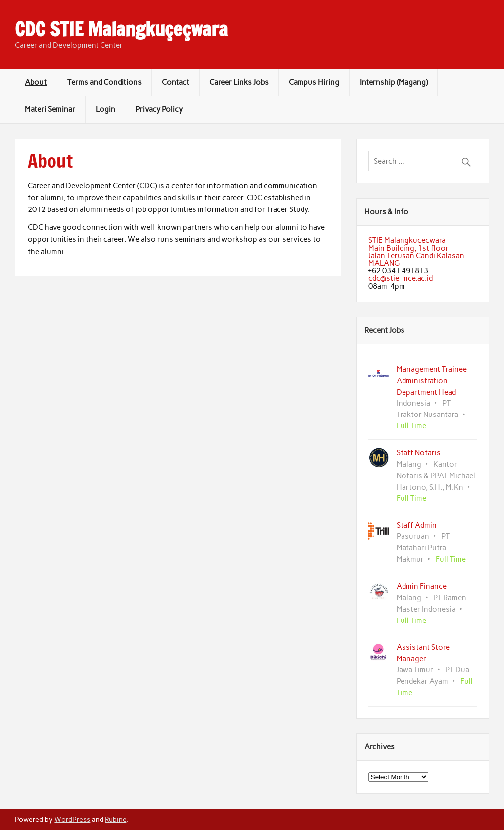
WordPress (72, 819)
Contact (175, 82)
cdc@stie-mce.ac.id (401, 278)
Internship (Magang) (394, 82)
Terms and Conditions (104, 82)
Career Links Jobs (239, 82)
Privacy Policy (159, 109)
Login (105, 109)
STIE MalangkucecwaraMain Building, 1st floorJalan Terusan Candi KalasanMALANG (416, 252)
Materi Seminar (50, 109)
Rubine (116, 819)
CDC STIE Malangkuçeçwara (121, 29)
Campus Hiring (314, 82)
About (36, 82)
